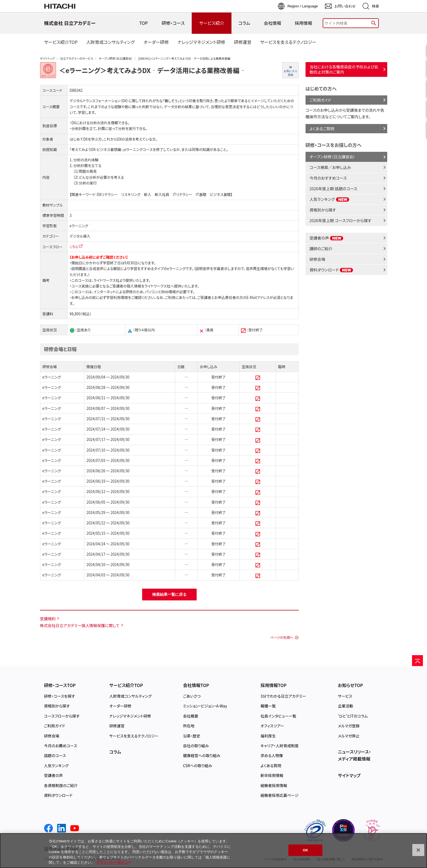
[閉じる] (418, 850)
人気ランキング (330, 199)
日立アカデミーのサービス (77, 58)
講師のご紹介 (321, 248)
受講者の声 (327, 238)
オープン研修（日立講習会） (116, 58)
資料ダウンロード (332, 270)
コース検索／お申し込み (330, 167)
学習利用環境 (117, 297)
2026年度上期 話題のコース (333, 188)
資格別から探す (323, 210)
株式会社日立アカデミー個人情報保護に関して (80, 625)
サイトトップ (47, 58)
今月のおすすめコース (328, 178)
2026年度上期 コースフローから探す (341, 220)
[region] (213, 851)
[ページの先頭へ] (417, 661)
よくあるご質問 (322, 128)
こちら (74, 247)
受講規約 (48, 619)
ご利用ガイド (320, 100)
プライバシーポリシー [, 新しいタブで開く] (114, 862)
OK (306, 850)
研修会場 (318, 259)
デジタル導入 (80, 236)
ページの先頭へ (282, 637)
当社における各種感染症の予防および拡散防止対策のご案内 (344, 69)
